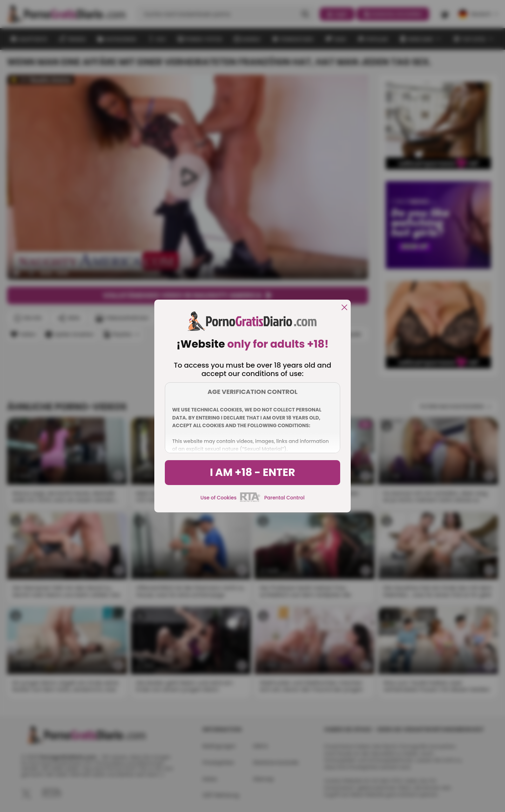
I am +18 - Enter (252, 472)
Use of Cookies (219, 498)
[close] (344, 308)
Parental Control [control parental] (284, 498)
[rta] (250, 501)
